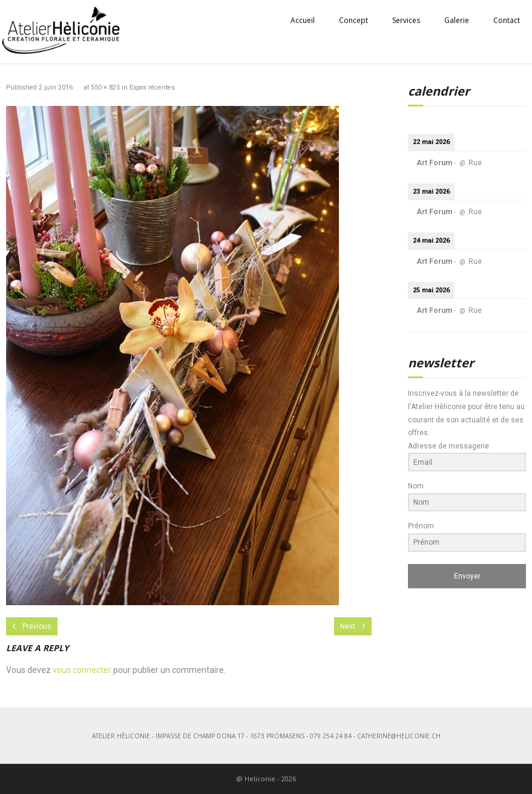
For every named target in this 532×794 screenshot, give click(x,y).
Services (406, 20)
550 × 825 (105, 87)
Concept (353, 20)
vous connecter (82, 670)
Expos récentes (152, 87)
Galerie (457, 20)
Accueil (303, 20)
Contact (507, 20)
